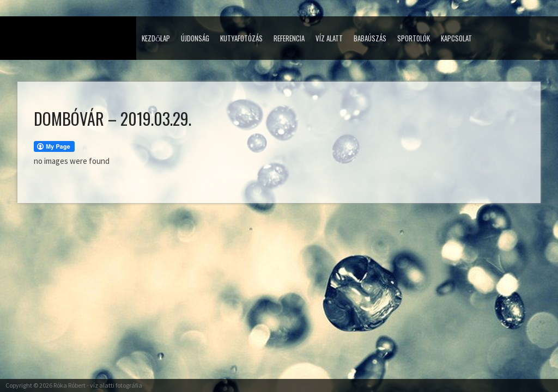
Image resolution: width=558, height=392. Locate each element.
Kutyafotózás (241, 38)
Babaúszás (370, 38)
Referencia (289, 38)
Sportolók (414, 38)
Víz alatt (329, 38)
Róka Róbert (69, 385)
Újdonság (195, 38)
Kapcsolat (456, 38)
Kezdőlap (156, 38)
